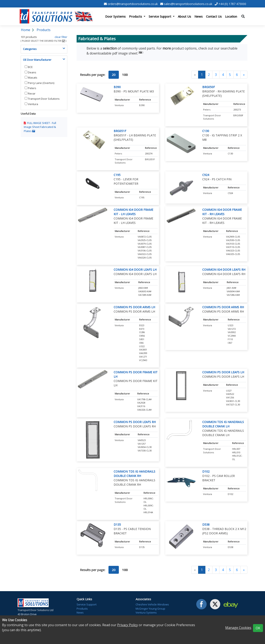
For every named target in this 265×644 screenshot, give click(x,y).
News (199, 16)
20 (114, 75)
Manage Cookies (238, 628)
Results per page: (93, 75)
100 (125, 75)
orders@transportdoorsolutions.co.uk (133, 4)
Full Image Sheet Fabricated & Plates (40, 127)
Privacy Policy (128, 625)
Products (44, 30)
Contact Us (214, 16)
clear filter (61, 37)
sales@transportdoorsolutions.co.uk (188, 4)
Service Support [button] (160, 16)
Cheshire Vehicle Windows (152, 604)
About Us (184, 16)
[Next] (244, 75)
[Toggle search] (243, 16)
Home (26, 30)
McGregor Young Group (150, 609)
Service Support (87, 604)
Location (231, 16)
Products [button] (136, 16)
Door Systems (115, 16)
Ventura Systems (146, 612)
